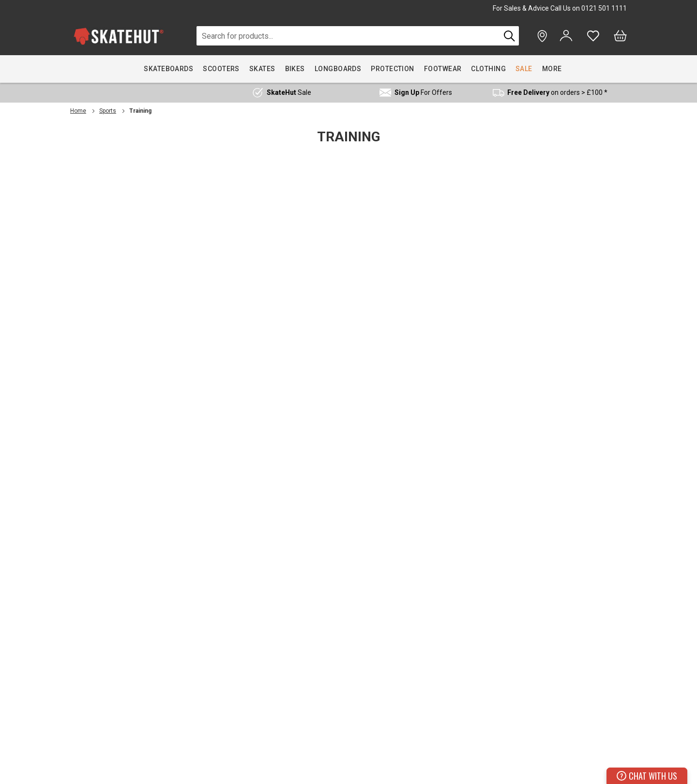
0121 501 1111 (604, 8)
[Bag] (620, 36)
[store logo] (119, 36)
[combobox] (348, 36)
